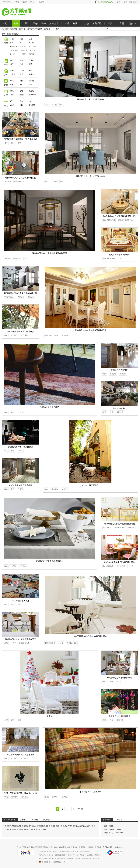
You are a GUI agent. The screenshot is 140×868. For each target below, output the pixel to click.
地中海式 (131, 528)
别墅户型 (8, 259)
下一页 (80, 809)
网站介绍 (35, 847)
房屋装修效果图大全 (125, 220)
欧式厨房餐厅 (68, 826)
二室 (21, 39)
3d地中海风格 (108, 566)
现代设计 (8, 181)
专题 (122, 23)
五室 (21, 43)
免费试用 (97, 23)
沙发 (21, 91)
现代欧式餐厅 (78, 826)
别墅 (31, 70)
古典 (57, 335)
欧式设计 (31, 297)
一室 (12, 39)
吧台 (21, 101)
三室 (31, 39)
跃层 (13, 605)
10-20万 (23, 54)
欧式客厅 (30, 29)
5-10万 (13, 54)
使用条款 (74, 847)
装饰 (44, 23)
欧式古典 (65, 335)
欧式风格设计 (19, 181)
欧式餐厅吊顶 (32, 829)
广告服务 (51, 847)
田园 (21, 81)
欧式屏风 (24, 335)
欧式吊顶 (22, 29)
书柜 (12, 95)
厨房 (31, 64)
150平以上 (23, 50)
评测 (75, 23)
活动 (87, 23)
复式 (21, 74)
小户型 (13, 70)
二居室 (22, 70)
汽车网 (25, 2)
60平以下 (14, 47)
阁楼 (12, 101)
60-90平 (23, 47)
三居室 (13, 74)
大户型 (54, 105)
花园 (21, 105)
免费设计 (54, 23)
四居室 (31, 74)
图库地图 (47, 820)
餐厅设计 (21, 297)
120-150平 (14, 50)
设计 (27, 23)
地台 (31, 101)
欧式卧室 (47, 29)
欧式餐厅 (16, 34)
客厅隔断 (32, 105)
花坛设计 (120, 412)
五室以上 (32, 43)
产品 (67, 23)
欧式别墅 (39, 29)
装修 (35, 23)
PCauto (33, 2)
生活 (110, 23)
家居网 (41, 2)
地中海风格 (107, 528)
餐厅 (12, 64)
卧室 (21, 60)
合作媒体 (58, 847)
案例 (16, 23)
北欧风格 (14, 29)
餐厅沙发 (113, 374)
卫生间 (31, 60)
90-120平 (32, 47)
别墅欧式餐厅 (42, 829)
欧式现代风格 (24, 643)
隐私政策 (43, 847)
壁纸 (12, 91)
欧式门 (20, 412)
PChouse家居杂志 (106, 2)
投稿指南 (66, 847)
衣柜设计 (32, 95)
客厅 (12, 60)
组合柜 (31, 91)
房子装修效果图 (109, 220)
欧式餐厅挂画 (88, 826)
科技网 (16, 2)
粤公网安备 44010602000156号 (52, 862)
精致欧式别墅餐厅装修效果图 (29, 826)
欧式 (9, 34)
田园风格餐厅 (50, 643)
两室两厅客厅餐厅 (110, 258)
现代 (31, 85)
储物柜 (22, 95)
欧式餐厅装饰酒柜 (20, 829)
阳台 (13, 143)
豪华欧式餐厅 (45, 826)
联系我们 (82, 847)
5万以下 (32, 50)
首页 (5, 23)
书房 (21, 64)
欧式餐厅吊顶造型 (11, 826)
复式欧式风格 (120, 528)
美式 (21, 85)
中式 (12, 85)
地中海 (31, 81)
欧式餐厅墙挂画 (56, 826)
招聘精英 (90, 847)
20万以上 (32, 54)
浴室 (12, 105)
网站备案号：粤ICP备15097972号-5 (52, 859)
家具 (13, 720)
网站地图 (98, 847)
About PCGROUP (24, 847)
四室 (12, 43)
